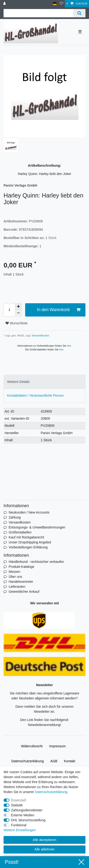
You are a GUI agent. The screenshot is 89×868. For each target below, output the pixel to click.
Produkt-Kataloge (21, 567)
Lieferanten (17, 587)
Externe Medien (23, 815)
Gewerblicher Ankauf (24, 592)
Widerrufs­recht (32, 746)
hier (69, 346)
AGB (54, 761)
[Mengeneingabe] (9, 310)
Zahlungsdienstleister (27, 810)
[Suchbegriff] (38, 13)
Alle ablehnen (44, 849)
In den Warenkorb (59, 310)
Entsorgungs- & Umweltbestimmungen (37, 527)
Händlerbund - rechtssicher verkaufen (36, 562)
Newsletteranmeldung (44, 725)
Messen (14, 572)
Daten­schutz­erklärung (28, 761)
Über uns (15, 577)
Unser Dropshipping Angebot (30, 542)
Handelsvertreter (21, 582)
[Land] (55, 4)
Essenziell (19, 800)
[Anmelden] (5, 4)
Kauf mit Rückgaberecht (26, 537)
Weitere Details (18, 382)
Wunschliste (16, 323)
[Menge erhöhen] (18, 307)
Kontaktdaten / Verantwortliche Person (35, 395)
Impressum (57, 746)
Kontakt (70, 761)
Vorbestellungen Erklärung (28, 547)
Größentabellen (20, 532)
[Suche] (79, 13)
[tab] (44, 382)
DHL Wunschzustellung (28, 820)
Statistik (17, 805)
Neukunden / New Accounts (29, 512)
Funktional (19, 825)
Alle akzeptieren (45, 840)
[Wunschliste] (61, 4)
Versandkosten (40, 335)
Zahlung (15, 517)
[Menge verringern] (18, 313)
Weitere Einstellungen (20, 830)
